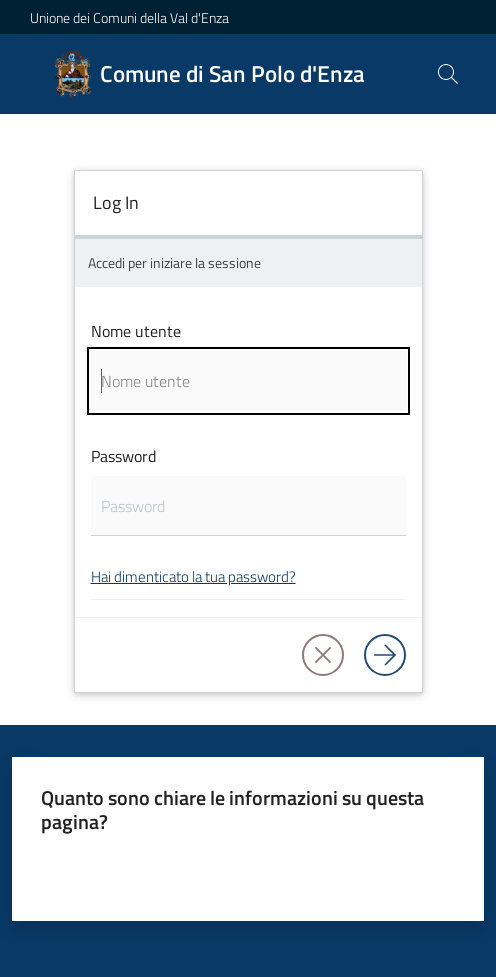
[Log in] (385, 655)
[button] (448, 74)
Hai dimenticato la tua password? (193, 576)
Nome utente (136, 331)
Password (123, 456)
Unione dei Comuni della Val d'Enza (129, 17)
